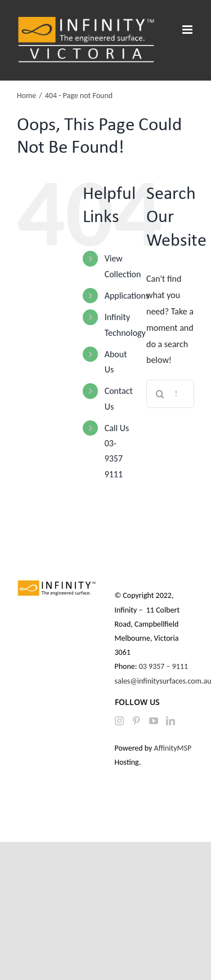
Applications (127, 296)
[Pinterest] (136, 721)
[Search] (160, 394)
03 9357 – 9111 (165, 666)
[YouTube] (154, 721)
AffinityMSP (173, 748)
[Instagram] (119, 721)
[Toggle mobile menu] (188, 30)
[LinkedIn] (170, 721)
